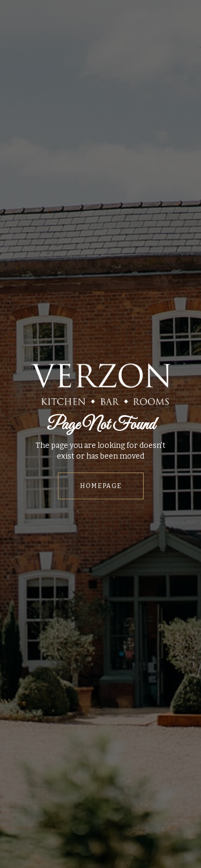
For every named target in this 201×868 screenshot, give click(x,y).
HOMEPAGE (101, 486)
